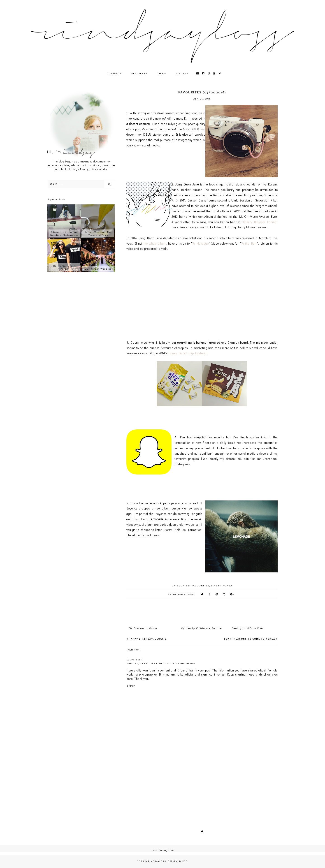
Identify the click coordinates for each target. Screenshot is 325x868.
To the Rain (249, 243)
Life (160, 73)
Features (138, 73)
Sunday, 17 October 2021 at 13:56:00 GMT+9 (161, 663)
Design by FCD (178, 862)
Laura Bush (134, 659)
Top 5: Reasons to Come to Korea (250, 639)
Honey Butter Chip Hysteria (188, 353)
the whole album (155, 243)
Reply (131, 686)
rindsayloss (157, 862)
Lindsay (113, 73)
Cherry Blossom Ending (260, 222)
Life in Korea (222, 586)
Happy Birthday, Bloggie (148, 639)
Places (181, 73)
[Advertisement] (202, 785)
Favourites (200, 586)
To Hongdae (200, 243)
